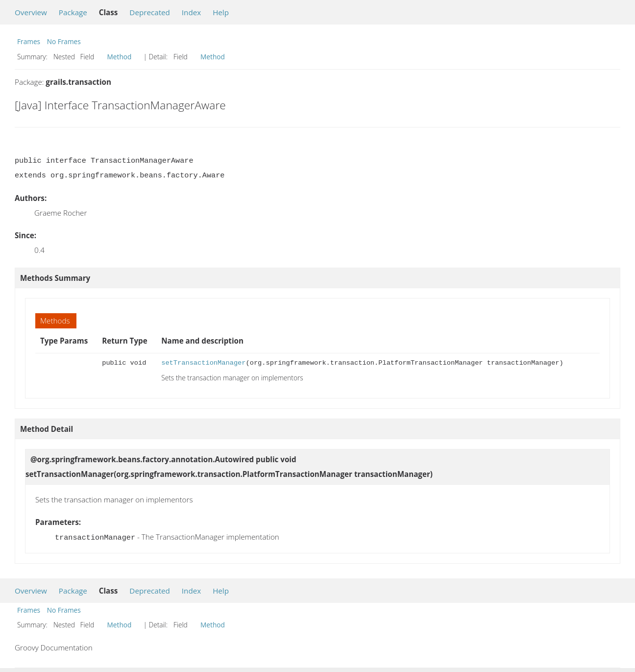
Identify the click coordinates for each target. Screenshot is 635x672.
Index (191, 12)
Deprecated (150, 12)
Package (73, 12)
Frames (29, 41)
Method (120, 57)
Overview (31, 12)
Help (221, 12)
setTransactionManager (203, 363)
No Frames (64, 41)
